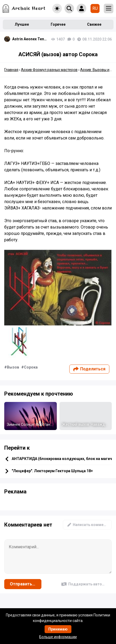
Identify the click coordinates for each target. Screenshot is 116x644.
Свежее (94, 24)
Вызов (13, 367)
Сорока (31, 367)
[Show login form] (81, 8)
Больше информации (58, 637)
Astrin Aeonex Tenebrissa (30, 39)
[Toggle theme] (57, 8)
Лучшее (22, 24)
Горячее (58, 24)
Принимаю (58, 629)
